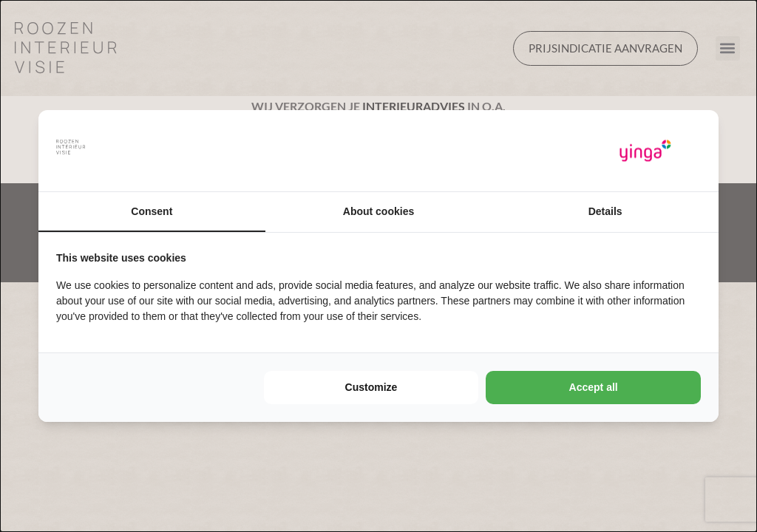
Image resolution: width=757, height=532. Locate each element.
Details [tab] (605, 211)
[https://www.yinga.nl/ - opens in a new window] (645, 151)
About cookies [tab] (378, 211)
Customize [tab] (371, 387)
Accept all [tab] (594, 387)
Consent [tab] (152, 211)
